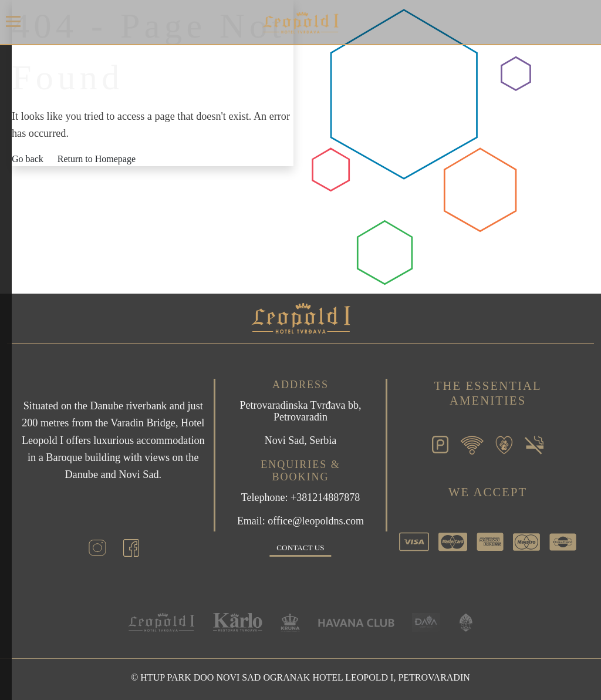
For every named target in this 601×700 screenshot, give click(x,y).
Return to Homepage (97, 159)
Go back (28, 159)
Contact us (300, 548)
